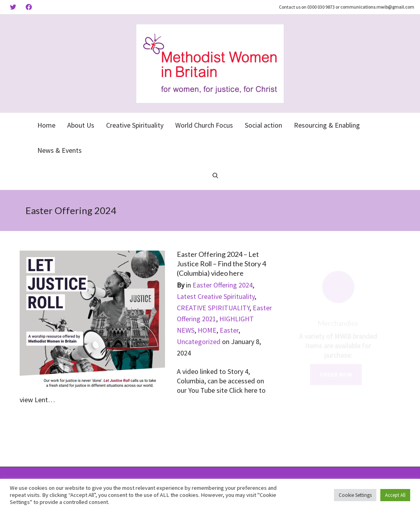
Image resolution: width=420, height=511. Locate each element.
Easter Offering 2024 (223, 285)
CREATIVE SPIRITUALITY (213, 308)
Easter (229, 330)
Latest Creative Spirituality (216, 296)
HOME (207, 330)
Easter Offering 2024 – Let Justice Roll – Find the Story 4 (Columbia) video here (221, 264)
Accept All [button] (395, 495)
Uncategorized (199, 342)
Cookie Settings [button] (355, 495)
